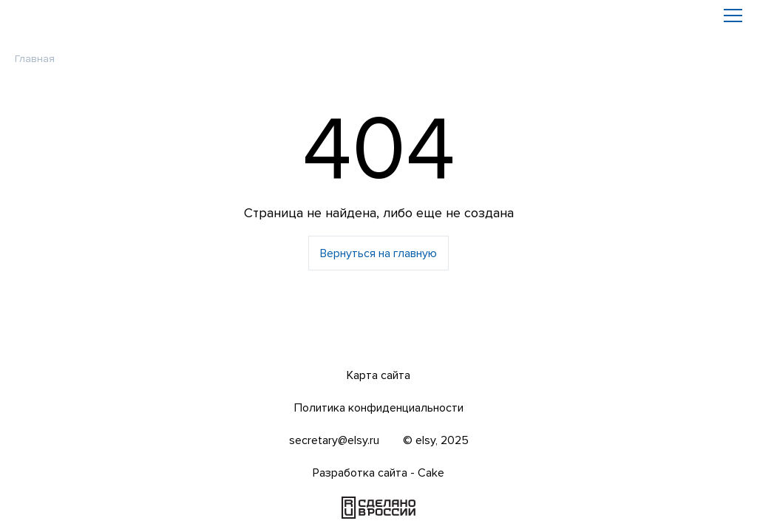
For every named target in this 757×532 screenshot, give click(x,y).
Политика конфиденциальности (379, 408)
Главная (35, 59)
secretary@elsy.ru (334, 440)
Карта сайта (378, 375)
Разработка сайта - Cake (378, 473)
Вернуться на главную (378, 253)
